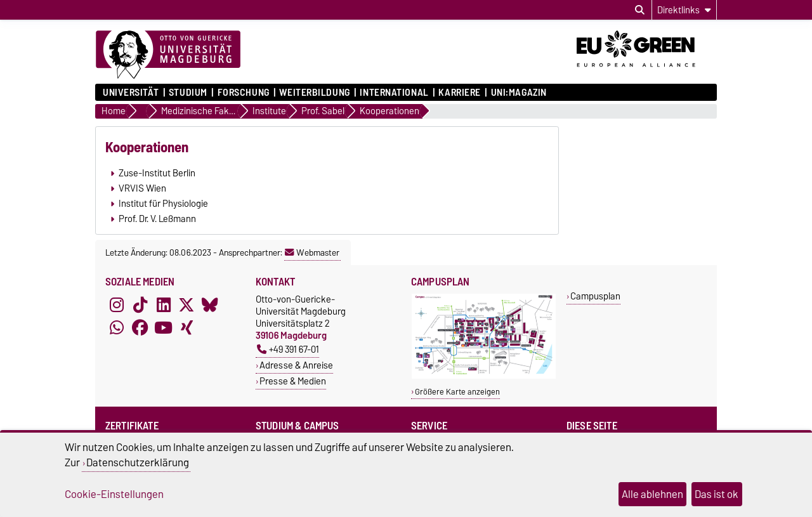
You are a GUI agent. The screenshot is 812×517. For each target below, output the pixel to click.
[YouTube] (164, 327)
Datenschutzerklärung (138, 462)
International (394, 93)
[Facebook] (140, 327)
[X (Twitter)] (187, 304)
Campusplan (595, 296)
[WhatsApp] (117, 327)
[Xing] (187, 327)
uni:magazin (519, 93)
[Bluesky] (210, 304)
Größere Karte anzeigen (457, 392)
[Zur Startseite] (168, 55)
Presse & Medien (293, 381)
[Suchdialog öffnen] (640, 10)
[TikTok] (140, 304)
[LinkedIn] (164, 304)
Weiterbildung (314, 93)
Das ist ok (717, 494)
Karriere (459, 93)
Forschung (244, 93)
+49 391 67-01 (288, 349)
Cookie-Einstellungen (114, 494)
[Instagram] (117, 304)
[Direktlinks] (684, 10)
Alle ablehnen (652, 494)
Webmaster (312, 252)
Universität (131, 93)
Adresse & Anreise (296, 365)
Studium (188, 93)
